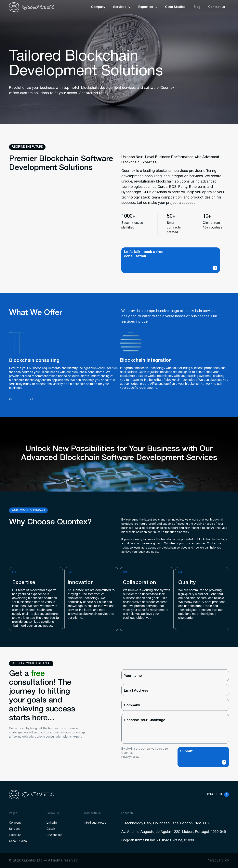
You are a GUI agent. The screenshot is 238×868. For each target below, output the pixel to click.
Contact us (217, 7)
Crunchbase (54, 835)
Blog (197, 7)
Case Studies (175, 7)
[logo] (32, 7)
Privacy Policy (130, 757)
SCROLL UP (214, 795)
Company (98, 7)
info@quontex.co (95, 823)
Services (120, 7)
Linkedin (52, 823)
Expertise (146, 7)
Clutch (51, 829)
